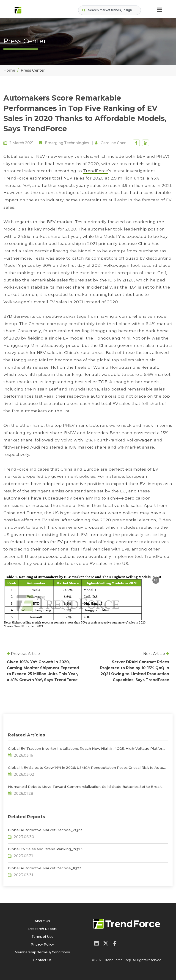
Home (9, 70)
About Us (42, 921)
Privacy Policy (42, 944)
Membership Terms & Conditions (42, 952)
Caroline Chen (114, 143)
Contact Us (42, 960)
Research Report (42, 929)
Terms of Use (42, 937)
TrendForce (96, 171)
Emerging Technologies (67, 143)
